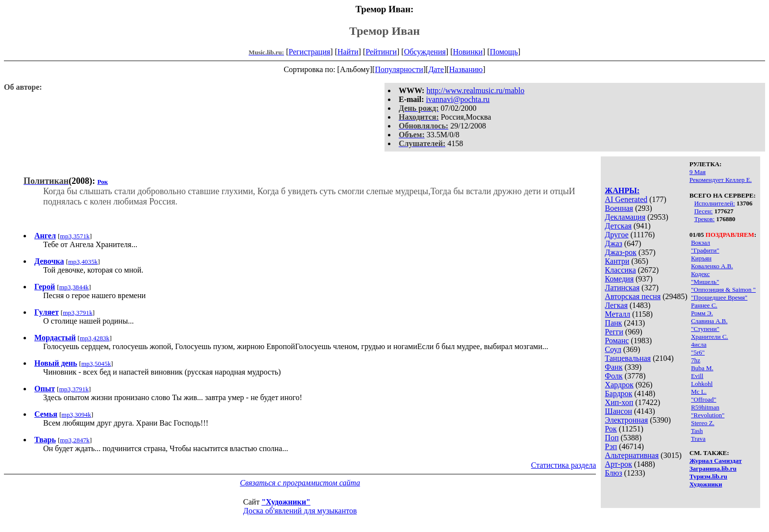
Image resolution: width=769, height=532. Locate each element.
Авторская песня (633, 296)
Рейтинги (381, 52)
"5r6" (698, 352)
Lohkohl (702, 384)
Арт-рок (618, 464)
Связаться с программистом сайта (300, 483)
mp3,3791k (77, 313)
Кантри (617, 261)
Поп (612, 438)
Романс (617, 341)
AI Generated (626, 199)
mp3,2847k (75, 440)
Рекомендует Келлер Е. (721, 180)
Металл (617, 314)
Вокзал (701, 242)
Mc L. (699, 392)
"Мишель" (705, 282)
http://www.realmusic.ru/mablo (475, 90)
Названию (466, 69)
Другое (616, 235)
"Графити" (705, 250)
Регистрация (310, 52)
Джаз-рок (621, 252)
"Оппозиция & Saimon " (723, 290)
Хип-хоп (619, 402)
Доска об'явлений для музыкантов (300, 511)
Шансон (618, 411)
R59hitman (705, 407)
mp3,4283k (95, 338)
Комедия (619, 279)
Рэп (611, 446)
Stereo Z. (703, 423)
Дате (436, 69)
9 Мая (698, 172)
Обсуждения (425, 52)
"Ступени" (705, 329)
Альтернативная (632, 455)
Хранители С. (710, 337)
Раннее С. (704, 305)
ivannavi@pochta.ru (458, 99)
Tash (697, 431)
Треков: (704, 219)
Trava (698, 439)
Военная (619, 208)
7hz (696, 360)
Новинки (468, 52)
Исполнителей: (714, 203)
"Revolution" (708, 415)
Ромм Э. (702, 313)
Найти (348, 52)
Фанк (614, 367)
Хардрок (619, 385)
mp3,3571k (75, 236)
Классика (620, 270)
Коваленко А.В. (712, 266)
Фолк (614, 376)
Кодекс (700, 274)
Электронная (626, 420)
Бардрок (618, 393)
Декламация (625, 217)
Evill (697, 376)
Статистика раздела (564, 465)
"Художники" (286, 502)
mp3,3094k (76, 415)
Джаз (613, 243)
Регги (614, 332)
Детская (618, 226)
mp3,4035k (83, 262)
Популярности (399, 69)
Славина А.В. (709, 321)
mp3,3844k (74, 287)
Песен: (703, 211)
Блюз (613, 473)
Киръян (701, 258)
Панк (613, 323)
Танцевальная (628, 358)
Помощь (504, 52)
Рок (611, 429)
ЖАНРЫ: (622, 190)
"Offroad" (704, 399)
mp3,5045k (96, 364)
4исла (699, 344)
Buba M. (702, 368)
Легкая (616, 305)
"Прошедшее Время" (719, 297)
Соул (613, 349)
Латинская (622, 288)
